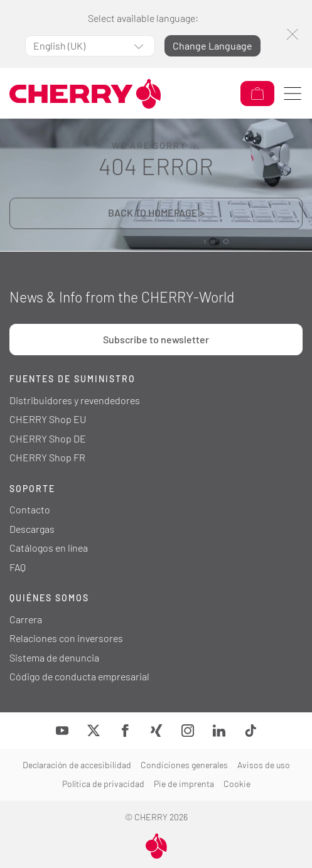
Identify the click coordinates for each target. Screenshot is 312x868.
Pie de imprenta (184, 784)
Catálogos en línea (49, 548)
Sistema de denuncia (54, 657)
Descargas (32, 529)
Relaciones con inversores (66, 638)
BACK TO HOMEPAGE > (156, 212)
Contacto (30, 509)
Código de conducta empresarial (79, 676)
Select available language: (143, 18)
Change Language (212, 46)
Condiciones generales (184, 765)
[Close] (292, 34)
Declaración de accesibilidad (77, 765)
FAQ (18, 567)
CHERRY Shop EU (48, 419)
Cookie (237, 784)
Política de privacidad (103, 784)
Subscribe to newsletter (156, 339)
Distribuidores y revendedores (75, 400)
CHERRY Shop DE (48, 438)
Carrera (26, 619)
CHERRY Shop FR (47, 457)
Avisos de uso (264, 765)
